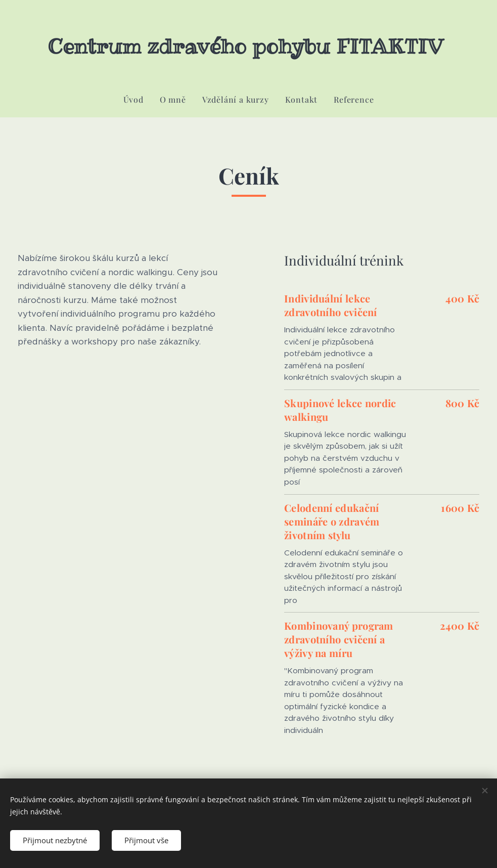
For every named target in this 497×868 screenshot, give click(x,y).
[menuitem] (138, 100)
